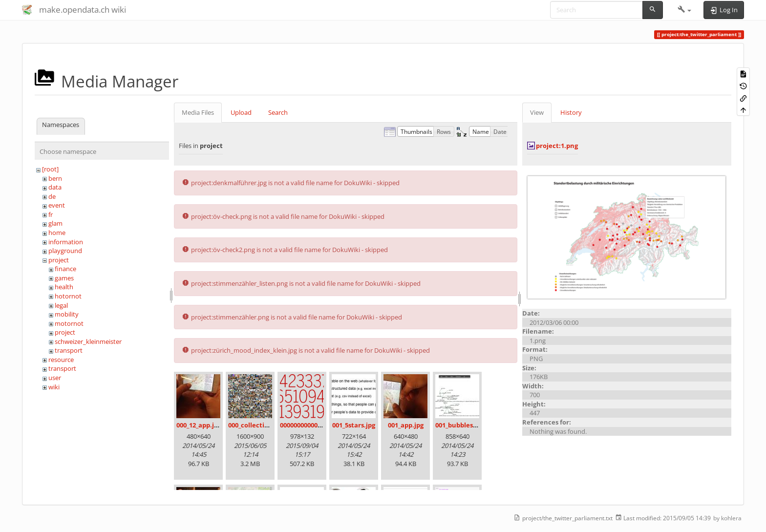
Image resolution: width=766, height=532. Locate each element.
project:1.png (557, 146)
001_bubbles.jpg (460, 425)
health (64, 287)
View (537, 112)
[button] (685, 10)
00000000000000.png (311, 425)
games (64, 278)
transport (69, 350)
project (59, 260)
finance (65, 269)
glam (55, 223)
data (55, 187)
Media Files (198, 112)
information (66, 242)
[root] (50, 169)
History (571, 112)
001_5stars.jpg (354, 425)
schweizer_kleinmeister (88, 341)
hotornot (68, 296)
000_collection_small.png (267, 425)
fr (51, 214)
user (55, 378)
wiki (54, 387)
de (52, 196)
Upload (241, 112)
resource (61, 360)
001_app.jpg (406, 425)
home (57, 233)
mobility (67, 314)
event (57, 205)
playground (65, 251)
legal (61, 305)
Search (278, 112)
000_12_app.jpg (199, 425)
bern (55, 178)
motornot (69, 323)
